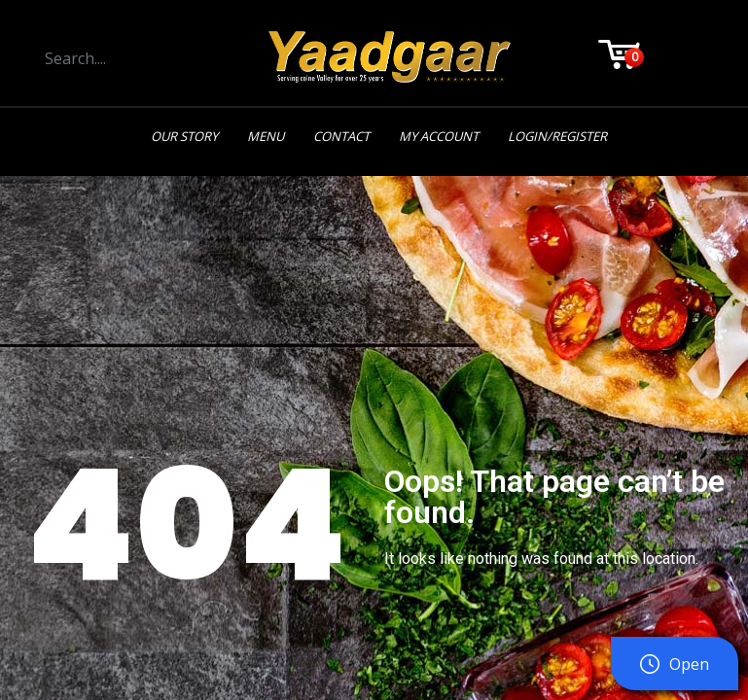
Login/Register (557, 136)
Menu (266, 136)
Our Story (184, 136)
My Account (439, 136)
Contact (341, 136)
